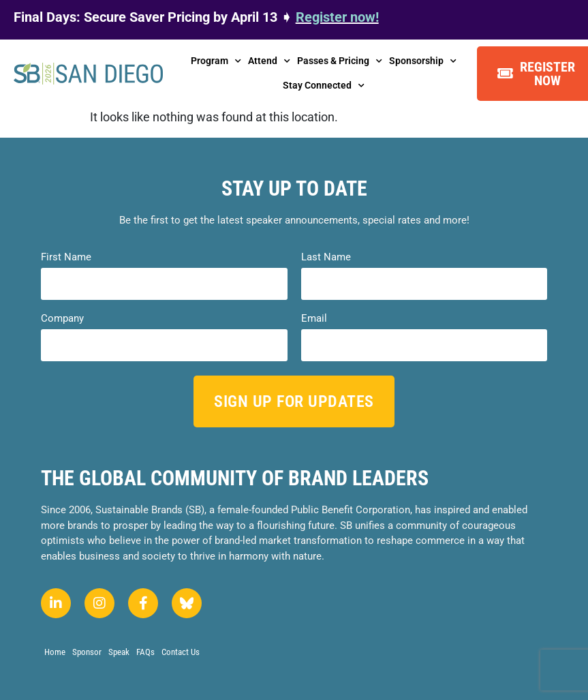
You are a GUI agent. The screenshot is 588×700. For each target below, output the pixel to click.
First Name (66, 257)
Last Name (326, 257)
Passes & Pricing (340, 61)
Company (62, 319)
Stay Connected (324, 86)
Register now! (337, 17)
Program (216, 61)
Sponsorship (423, 61)
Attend (269, 61)
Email (314, 319)
